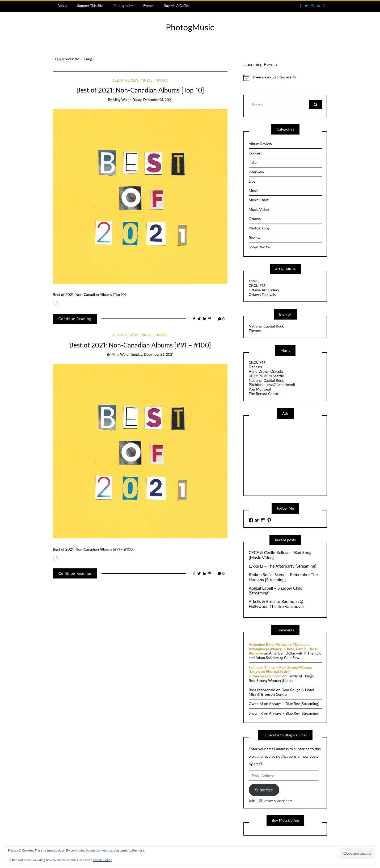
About (62, 6)
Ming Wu (120, 100)
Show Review (260, 247)
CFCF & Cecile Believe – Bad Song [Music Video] (280, 555)
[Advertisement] (289, 457)
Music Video (259, 209)
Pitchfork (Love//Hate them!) (272, 385)
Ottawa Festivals (262, 294)
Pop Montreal (260, 389)
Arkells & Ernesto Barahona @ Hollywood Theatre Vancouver (276, 604)
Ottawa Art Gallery (264, 290)
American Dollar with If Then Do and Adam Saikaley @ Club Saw (285, 655)
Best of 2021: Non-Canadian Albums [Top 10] (140, 90)
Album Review (125, 80)
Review (255, 238)
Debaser (256, 367)
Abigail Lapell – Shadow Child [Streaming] (276, 591)
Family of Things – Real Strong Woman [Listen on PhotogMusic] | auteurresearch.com (280, 672)
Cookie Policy (102, 860)
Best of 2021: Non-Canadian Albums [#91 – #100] (140, 345)
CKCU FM (257, 285)
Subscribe (264, 790)
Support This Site (90, 6)
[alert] (285, 78)
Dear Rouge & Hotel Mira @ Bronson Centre (281, 692)
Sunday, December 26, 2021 (152, 354)
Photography (123, 6)
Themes (255, 331)
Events (148, 6)
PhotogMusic (190, 27)
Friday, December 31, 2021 (152, 100)
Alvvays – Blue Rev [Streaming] (294, 704)
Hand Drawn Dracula (266, 371)
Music (162, 80)
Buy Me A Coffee (177, 6)
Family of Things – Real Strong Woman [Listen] (283, 678)
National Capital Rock (266, 326)
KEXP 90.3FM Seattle (266, 376)
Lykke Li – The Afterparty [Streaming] (283, 566)
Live (252, 181)
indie (148, 80)
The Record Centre (264, 394)
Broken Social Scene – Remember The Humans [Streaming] (283, 577)
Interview (256, 172)
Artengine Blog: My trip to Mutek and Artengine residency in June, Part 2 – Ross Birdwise (283, 649)
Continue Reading (75, 319)
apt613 (254, 281)
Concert (255, 153)
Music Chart (259, 200)
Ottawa (255, 219)
